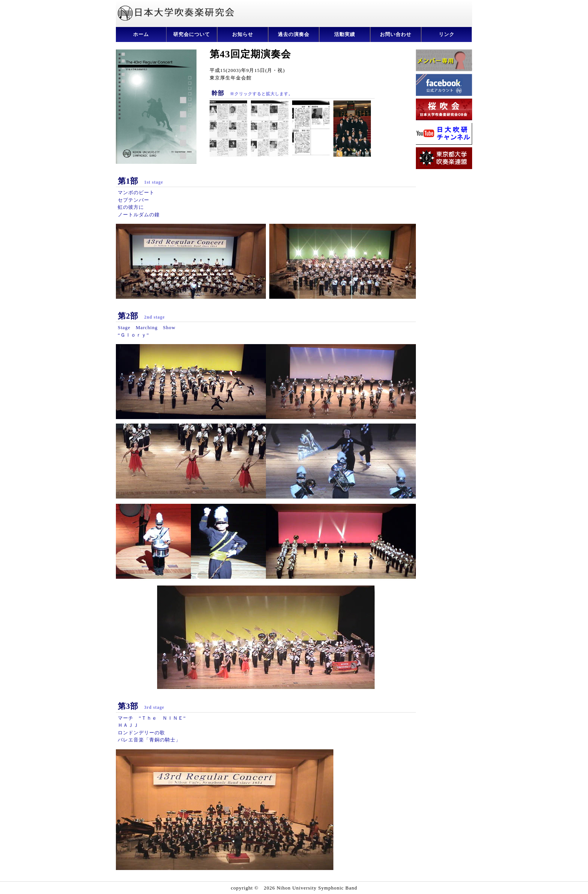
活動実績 (345, 34)
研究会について (192, 34)
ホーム (141, 34)
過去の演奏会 (294, 34)
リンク (447, 34)
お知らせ (243, 34)
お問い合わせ (396, 34)
